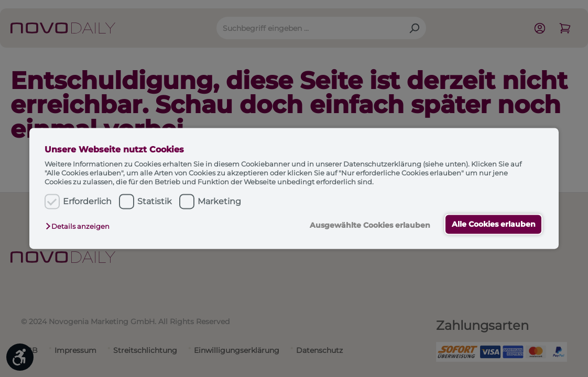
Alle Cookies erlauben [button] (494, 224)
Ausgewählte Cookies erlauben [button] (369, 225)
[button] (80, 226)
